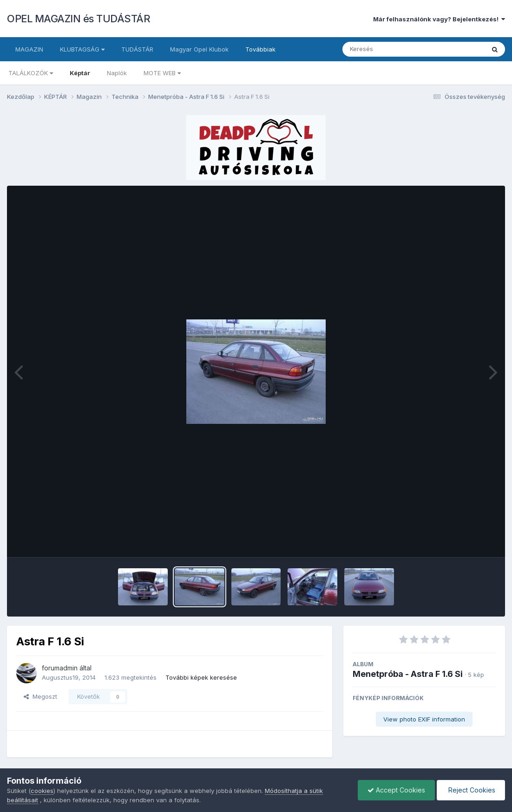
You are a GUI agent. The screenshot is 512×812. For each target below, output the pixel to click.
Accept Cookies (396, 790)
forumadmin (60, 668)
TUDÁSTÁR (137, 49)
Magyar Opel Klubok (199, 49)
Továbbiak (260, 49)
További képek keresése (201, 677)
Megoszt (40, 696)
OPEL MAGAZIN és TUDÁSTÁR (79, 19)
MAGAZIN (29, 49)
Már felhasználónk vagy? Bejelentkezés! (439, 19)
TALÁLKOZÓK (31, 73)
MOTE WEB (162, 73)
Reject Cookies (471, 790)
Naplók (117, 73)
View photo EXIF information (424, 719)
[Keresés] (388, 49)
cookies (42, 791)
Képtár (80, 73)
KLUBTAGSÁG (82, 49)
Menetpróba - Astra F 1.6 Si (408, 674)
